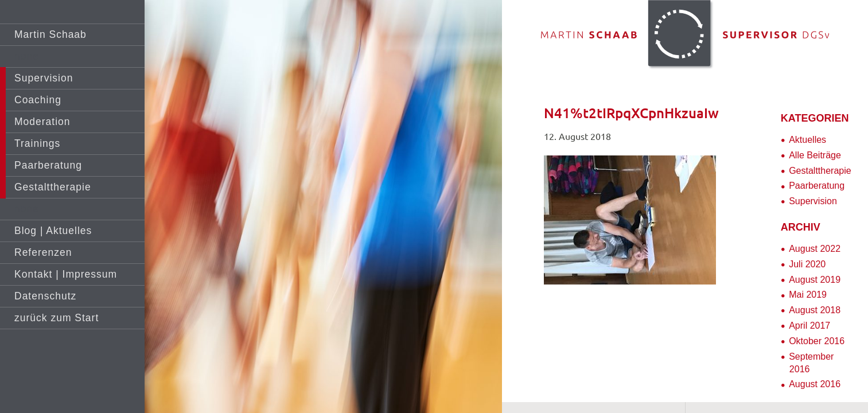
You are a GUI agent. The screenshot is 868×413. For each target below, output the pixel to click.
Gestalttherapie (53, 187)
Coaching (38, 100)
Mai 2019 (808, 295)
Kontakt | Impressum (66, 274)
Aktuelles (807, 140)
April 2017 (809, 326)
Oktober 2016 (817, 341)
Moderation (42, 122)
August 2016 (815, 384)
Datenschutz (45, 296)
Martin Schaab (50, 34)
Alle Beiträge (815, 155)
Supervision (44, 78)
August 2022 (815, 249)
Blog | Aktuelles (53, 231)
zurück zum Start (57, 318)
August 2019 (815, 280)
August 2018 (815, 310)
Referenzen (43, 252)
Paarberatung (48, 165)
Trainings (37, 143)
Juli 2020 (807, 264)
